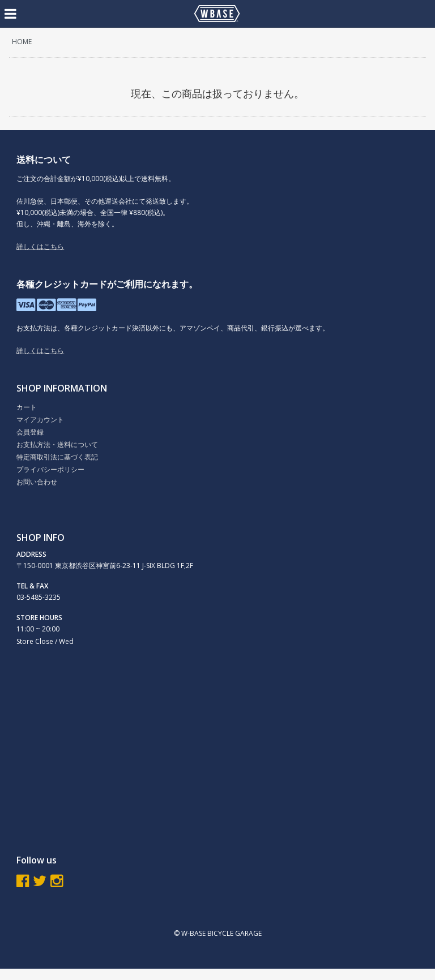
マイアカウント (40, 420)
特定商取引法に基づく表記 (57, 457)
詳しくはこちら (40, 246)
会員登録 (30, 432)
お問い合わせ (37, 482)
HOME (22, 42)
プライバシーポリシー (50, 469)
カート (27, 407)
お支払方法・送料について (57, 444)
